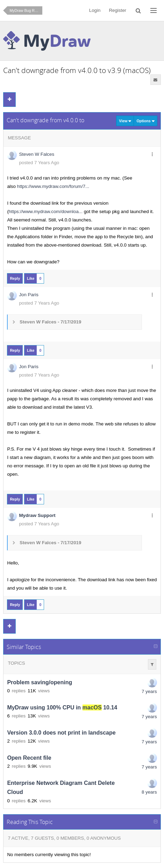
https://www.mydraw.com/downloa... (46, 211)
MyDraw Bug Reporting (26, 10)
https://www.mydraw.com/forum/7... (53, 186)
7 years (149, 691)
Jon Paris (29, 295)
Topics (16, 663)
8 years (149, 792)
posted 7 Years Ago (39, 163)
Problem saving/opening (40, 682)
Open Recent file (29, 758)
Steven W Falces (37, 154)
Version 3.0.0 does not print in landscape (61, 733)
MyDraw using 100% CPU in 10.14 (62, 707)
